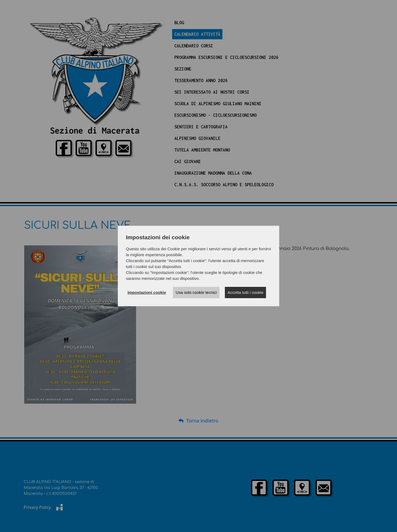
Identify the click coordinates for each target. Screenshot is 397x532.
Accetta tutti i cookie (245, 292)
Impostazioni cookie (147, 292)
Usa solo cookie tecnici (196, 292)
